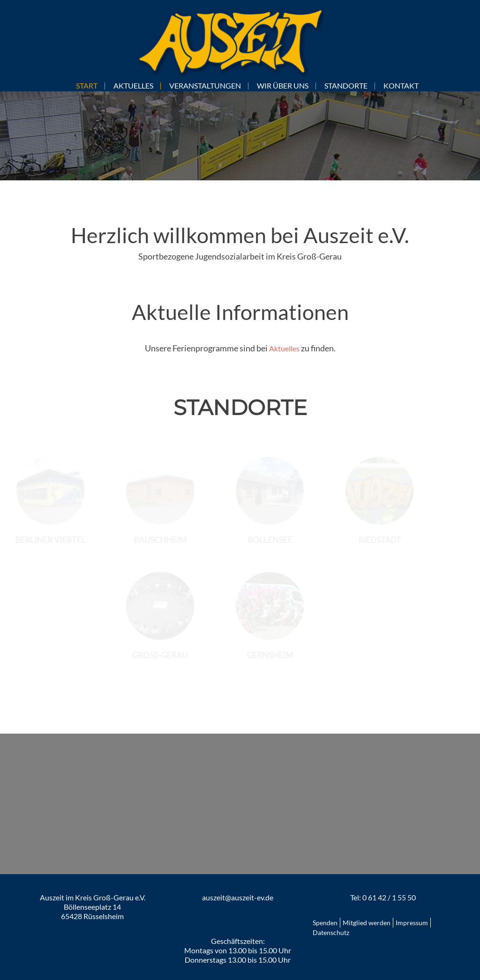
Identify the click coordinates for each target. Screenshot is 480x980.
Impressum (412, 923)
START (87, 85)
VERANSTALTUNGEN (205, 85)
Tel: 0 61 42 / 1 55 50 (383, 897)
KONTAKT (401, 85)
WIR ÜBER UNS (283, 85)
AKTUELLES (133, 85)
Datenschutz (331, 932)
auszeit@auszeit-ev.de (238, 897)
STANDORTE (346, 85)
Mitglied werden (367, 923)
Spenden (325, 923)
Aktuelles (284, 348)
